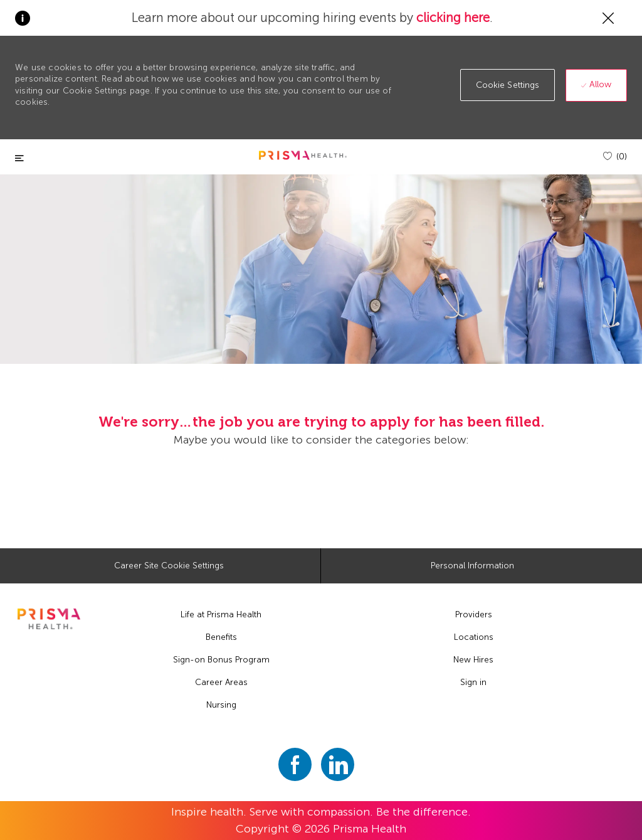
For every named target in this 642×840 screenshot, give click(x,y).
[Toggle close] (19, 158)
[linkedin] (338, 764)
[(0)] (615, 157)
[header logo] (303, 155)
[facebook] (295, 764)
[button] (508, 85)
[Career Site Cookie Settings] (169, 566)
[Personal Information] (472, 566)
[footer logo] (49, 619)
